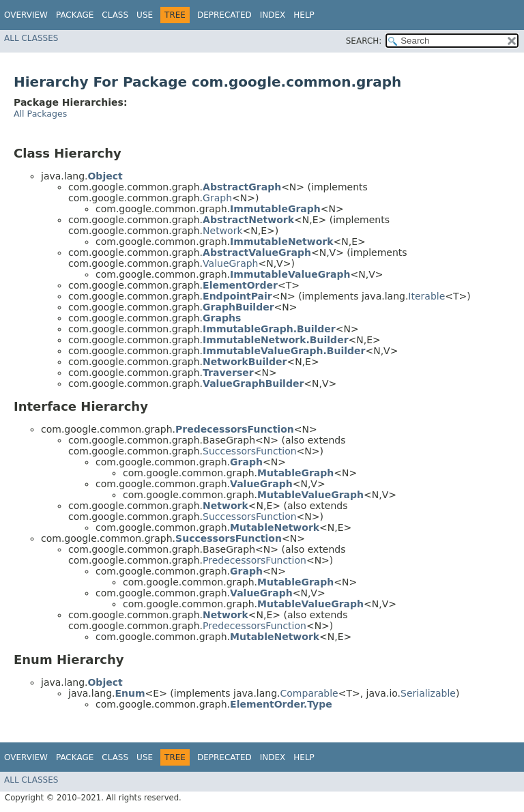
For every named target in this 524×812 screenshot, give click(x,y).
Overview (26, 15)
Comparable (309, 693)
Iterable (426, 296)
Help (304, 15)
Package (75, 15)
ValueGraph (230, 263)
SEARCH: (364, 41)
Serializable (428, 693)
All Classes (31, 38)
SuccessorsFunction (250, 451)
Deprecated (224, 15)
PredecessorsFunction (254, 560)
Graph (217, 198)
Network (222, 231)
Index (273, 15)
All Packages (40, 114)
